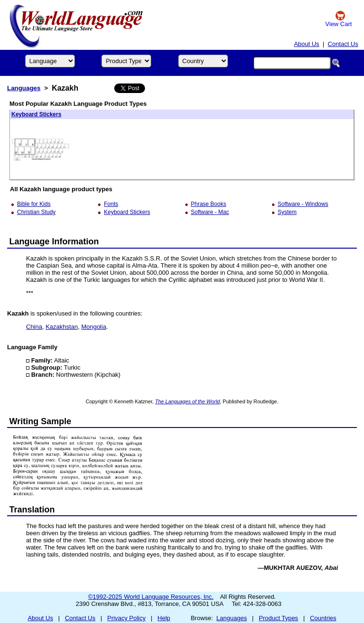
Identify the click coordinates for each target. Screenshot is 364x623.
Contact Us (343, 44)
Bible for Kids (34, 204)
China (34, 327)
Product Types (278, 618)
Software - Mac (210, 212)
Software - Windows (303, 204)
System (287, 212)
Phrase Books (209, 204)
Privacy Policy (126, 618)
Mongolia (94, 327)
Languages (24, 88)
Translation (32, 510)
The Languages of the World (187, 401)
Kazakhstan (62, 327)
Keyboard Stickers (36, 114)
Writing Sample (41, 421)
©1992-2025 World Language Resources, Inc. (151, 597)
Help (164, 618)
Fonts (111, 204)
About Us (306, 44)
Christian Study (36, 212)
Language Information (54, 242)
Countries (323, 618)
